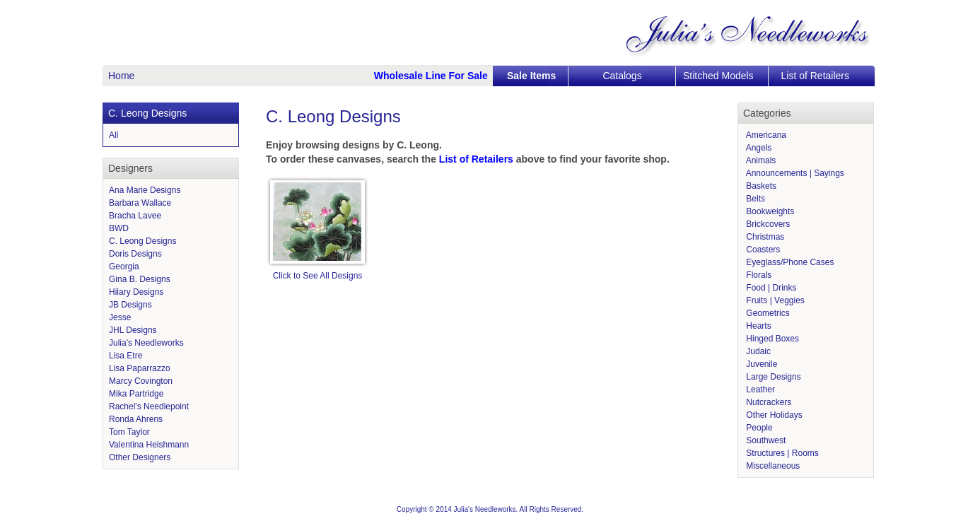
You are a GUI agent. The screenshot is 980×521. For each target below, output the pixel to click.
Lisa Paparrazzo (140, 368)
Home (121, 76)
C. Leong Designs (142, 241)
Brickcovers (767, 224)
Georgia (124, 267)
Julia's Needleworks (146, 343)
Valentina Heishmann (149, 445)
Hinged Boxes (771, 339)
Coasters (762, 250)
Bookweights (769, 211)
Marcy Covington (141, 381)
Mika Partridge (136, 394)
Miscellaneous (772, 466)
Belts (754, 199)
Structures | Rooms (781, 453)
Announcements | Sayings (794, 173)
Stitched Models (718, 76)
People (758, 428)
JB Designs (130, 305)
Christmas (764, 237)
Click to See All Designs (318, 276)
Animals (760, 160)
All (113, 135)
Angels (758, 148)
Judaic (757, 351)
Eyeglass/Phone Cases (789, 262)
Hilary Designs (136, 292)
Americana (765, 135)
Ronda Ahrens (136, 419)
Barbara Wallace (140, 203)
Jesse (120, 317)
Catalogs (622, 76)
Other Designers (140, 457)
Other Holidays (773, 415)
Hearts (758, 326)
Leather (759, 390)
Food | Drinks (770, 288)
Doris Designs (135, 254)
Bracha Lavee (135, 216)
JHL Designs (133, 330)
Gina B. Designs (140, 279)
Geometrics (767, 313)
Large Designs (772, 377)
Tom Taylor (129, 432)
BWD (119, 228)
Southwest (765, 440)
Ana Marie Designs (145, 190)
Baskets (760, 186)
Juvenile (760, 364)
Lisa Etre (126, 356)
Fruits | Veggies (774, 300)
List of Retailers (815, 76)
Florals (758, 275)
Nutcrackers (768, 402)
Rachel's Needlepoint (149, 406)
